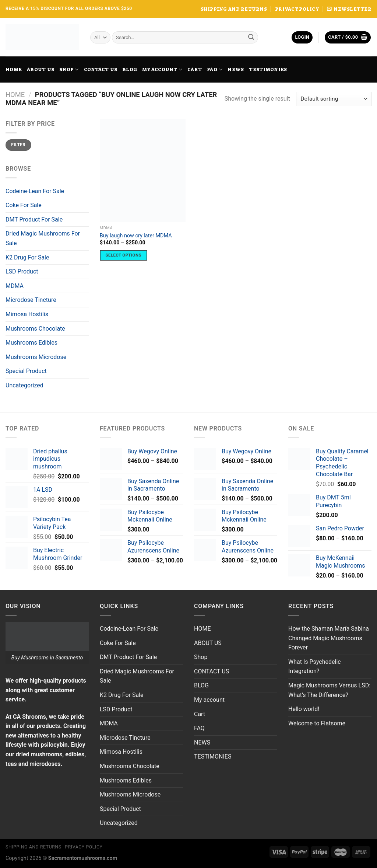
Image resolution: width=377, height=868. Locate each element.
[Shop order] (334, 99)
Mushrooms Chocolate (35, 329)
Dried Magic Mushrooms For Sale (43, 238)
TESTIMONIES (268, 69)
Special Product (26, 371)
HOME (14, 69)
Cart (195, 69)
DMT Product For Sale (34, 219)
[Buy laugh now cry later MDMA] (143, 170)
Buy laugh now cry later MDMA (136, 236)
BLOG (130, 69)
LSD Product (22, 271)
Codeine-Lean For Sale (35, 191)
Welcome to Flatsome (317, 723)
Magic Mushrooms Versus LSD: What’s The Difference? (329, 690)
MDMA (15, 286)
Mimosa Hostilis (27, 314)
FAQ (215, 69)
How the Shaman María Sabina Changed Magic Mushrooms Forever (329, 638)
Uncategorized (24, 385)
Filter (18, 145)
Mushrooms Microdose (36, 357)
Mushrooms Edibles (31, 343)
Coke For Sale (24, 205)
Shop (69, 69)
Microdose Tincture (31, 300)
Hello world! (304, 709)
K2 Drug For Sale (27, 257)
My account (162, 69)
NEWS (236, 69)
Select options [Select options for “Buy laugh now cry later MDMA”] (124, 255)
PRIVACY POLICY (297, 9)
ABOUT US (40, 69)
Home (15, 95)
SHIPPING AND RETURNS (234, 9)
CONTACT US (101, 69)
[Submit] (251, 38)
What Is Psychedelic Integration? (315, 667)
